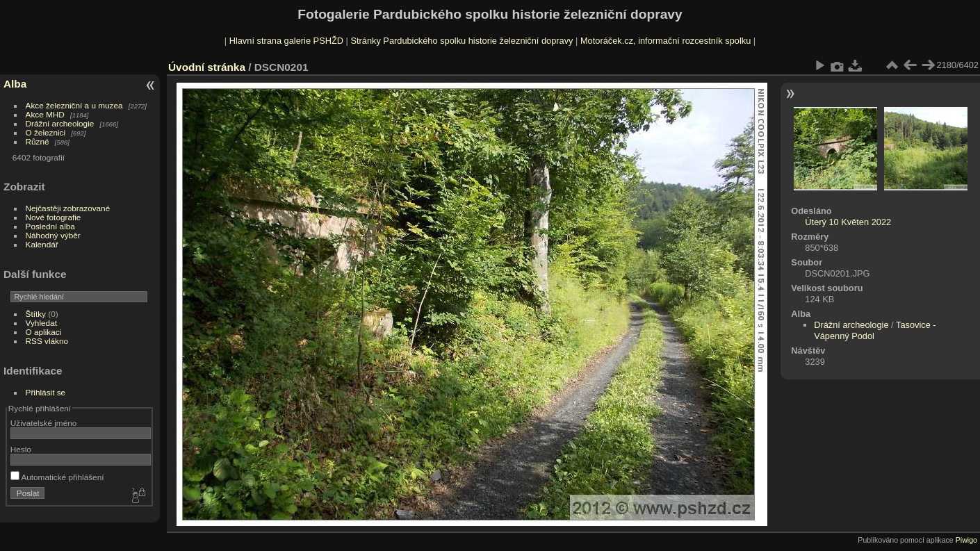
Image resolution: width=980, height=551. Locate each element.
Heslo (21, 449)
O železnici (46, 132)
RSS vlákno (47, 341)
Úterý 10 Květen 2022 (848, 222)
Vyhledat (41, 323)
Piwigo (966, 540)
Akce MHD (45, 114)
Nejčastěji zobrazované (68, 208)
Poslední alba (50, 226)
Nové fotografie (54, 217)
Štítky (36, 314)
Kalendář (42, 244)
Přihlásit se (46, 392)
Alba (15, 84)
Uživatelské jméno (43, 423)
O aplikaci (44, 332)
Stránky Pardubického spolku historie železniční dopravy (462, 41)
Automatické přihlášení (57, 477)
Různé (38, 141)
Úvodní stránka (207, 67)
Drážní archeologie (60, 123)
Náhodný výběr (53, 235)
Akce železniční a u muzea (74, 105)
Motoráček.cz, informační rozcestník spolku (665, 41)
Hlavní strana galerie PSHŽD (286, 41)
